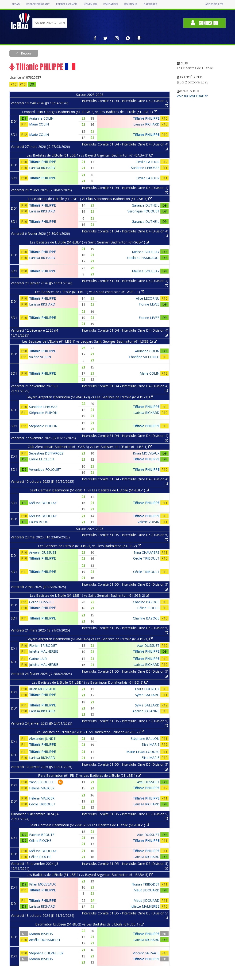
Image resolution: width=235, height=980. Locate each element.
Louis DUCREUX (147, 689)
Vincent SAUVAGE (146, 953)
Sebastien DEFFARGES (46, 453)
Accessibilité (214, 4)
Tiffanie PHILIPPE (146, 118)
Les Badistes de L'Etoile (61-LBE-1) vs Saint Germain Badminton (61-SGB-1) (90, 242)
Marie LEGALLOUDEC (143, 752)
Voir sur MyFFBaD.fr (192, 96)
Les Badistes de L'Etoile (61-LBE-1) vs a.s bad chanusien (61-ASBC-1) (90, 292)
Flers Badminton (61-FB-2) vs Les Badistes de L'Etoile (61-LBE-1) (90, 775)
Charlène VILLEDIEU (144, 357)
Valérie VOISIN (40, 357)
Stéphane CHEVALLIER (46, 953)
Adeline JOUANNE (146, 711)
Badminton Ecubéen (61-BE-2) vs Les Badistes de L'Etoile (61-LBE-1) (90, 924)
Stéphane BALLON (145, 739)
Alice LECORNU (148, 298)
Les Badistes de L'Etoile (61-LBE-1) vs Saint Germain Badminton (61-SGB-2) (90, 595)
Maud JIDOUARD (146, 890)
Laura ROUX (38, 522)
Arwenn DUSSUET (43, 552)
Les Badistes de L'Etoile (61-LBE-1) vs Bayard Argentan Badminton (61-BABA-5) (90, 875)
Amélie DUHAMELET (45, 940)
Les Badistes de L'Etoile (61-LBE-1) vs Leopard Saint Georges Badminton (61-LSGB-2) (90, 341)
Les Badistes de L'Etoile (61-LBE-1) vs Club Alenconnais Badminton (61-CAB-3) (90, 199)
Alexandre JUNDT (42, 739)
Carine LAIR (38, 659)
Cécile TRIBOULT (146, 558)
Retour (26, 53)
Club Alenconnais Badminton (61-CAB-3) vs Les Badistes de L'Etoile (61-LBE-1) (90, 447)
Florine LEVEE (149, 304)
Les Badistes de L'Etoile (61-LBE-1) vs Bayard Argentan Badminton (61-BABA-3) (90, 155)
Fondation (110, 4)
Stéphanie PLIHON (43, 413)
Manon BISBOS (41, 934)
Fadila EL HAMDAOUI (143, 258)
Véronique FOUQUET (143, 211)
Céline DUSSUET (42, 602)
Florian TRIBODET (43, 645)
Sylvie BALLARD (147, 695)
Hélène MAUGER (42, 788)
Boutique (131, 4)
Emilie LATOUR (148, 162)
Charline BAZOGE (146, 602)
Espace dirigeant (38, 4)
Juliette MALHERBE (44, 651)
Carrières (150, 4)
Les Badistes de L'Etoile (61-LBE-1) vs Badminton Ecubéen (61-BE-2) (90, 732)
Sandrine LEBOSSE (145, 168)
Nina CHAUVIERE (147, 552)
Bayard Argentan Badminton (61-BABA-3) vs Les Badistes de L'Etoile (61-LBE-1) (90, 397)
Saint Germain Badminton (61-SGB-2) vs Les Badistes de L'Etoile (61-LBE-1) (90, 825)
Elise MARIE (150, 744)
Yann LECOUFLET (43, 782)
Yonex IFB (90, 4)
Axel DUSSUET (148, 645)
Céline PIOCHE (148, 608)
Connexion (204, 23)
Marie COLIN (39, 124)
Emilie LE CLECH (42, 459)
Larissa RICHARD (146, 124)
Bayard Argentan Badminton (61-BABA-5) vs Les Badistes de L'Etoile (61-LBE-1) (90, 639)
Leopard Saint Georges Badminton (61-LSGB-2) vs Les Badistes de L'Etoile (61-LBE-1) (90, 112)
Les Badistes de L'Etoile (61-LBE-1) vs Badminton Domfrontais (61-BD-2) (90, 682)
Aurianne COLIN (41, 118)
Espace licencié (67, 4)
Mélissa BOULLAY (146, 252)
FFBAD (16, 4)
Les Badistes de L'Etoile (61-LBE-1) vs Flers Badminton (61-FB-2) (90, 546)
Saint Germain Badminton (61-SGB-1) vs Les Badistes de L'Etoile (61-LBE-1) (90, 490)
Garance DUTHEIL (146, 205)
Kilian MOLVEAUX (146, 453)
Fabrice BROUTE (42, 835)
